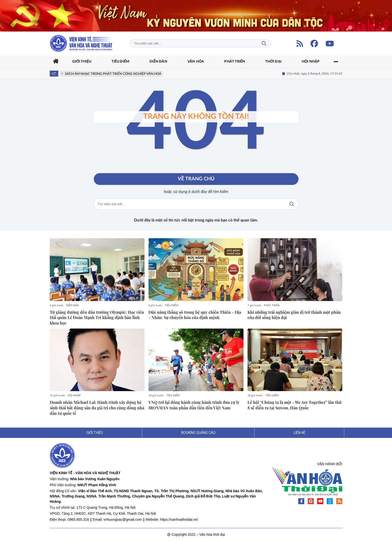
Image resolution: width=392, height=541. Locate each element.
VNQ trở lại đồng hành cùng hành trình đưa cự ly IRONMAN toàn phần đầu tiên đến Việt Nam (194, 405)
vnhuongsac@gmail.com (123, 520)
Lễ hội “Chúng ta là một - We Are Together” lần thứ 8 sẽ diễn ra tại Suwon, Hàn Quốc (294, 405)
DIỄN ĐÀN (72, 305)
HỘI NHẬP (74, 396)
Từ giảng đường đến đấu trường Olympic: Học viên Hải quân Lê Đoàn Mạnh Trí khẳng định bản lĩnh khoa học (97, 318)
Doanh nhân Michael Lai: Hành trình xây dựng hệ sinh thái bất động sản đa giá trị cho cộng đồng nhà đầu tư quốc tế (97, 408)
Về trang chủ (196, 179)
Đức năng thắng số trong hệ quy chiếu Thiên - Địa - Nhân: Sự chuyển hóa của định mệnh (195, 315)
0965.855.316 (78, 520)
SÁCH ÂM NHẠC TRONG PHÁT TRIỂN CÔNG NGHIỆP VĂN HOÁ (114, 74)
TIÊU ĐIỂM (171, 305)
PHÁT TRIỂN (272, 305)
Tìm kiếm (264, 43)
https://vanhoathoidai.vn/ (179, 520)
